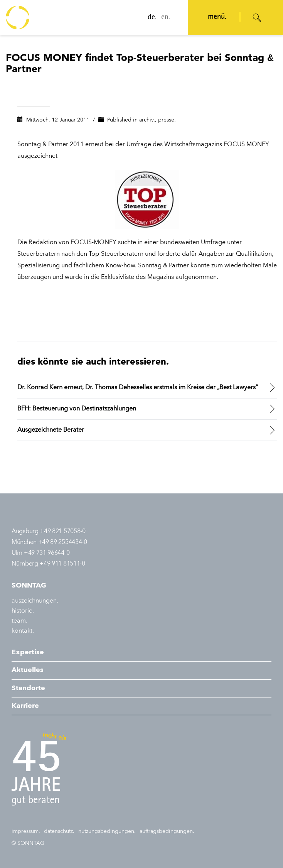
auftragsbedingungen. (167, 831)
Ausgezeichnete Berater (51, 430)
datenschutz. (59, 831)
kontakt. (23, 631)
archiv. (147, 120)
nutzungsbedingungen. (107, 831)
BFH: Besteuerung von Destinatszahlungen (77, 409)
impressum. (26, 831)
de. (150, 18)
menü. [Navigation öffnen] (215, 17)
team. (19, 621)
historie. (23, 611)
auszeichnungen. (35, 601)
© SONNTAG (28, 843)
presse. (167, 120)
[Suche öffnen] (257, 18)
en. (163, 18)
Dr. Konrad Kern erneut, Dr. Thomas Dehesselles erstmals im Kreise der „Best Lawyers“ (138, 388)
